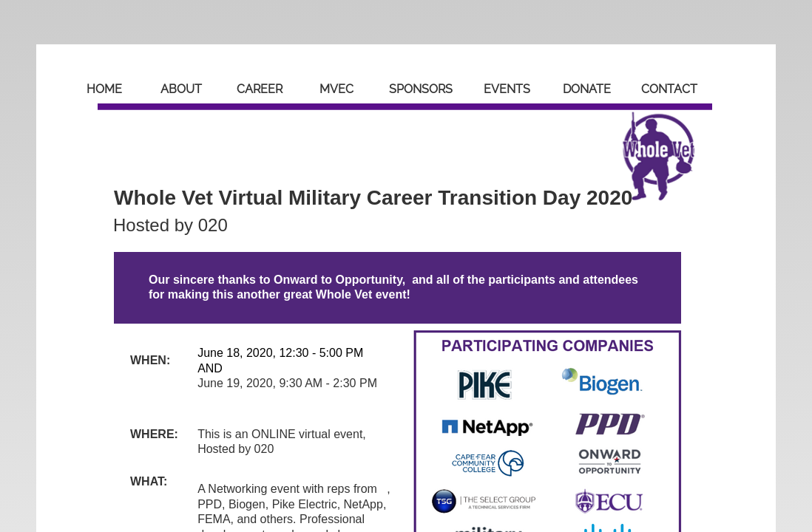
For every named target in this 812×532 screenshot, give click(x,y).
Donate (587, 89)
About (181, 89)
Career (260, 89)
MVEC (336, 89)
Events (507, 89)
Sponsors (421, 89)
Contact (669, 89)
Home (104, 89)
